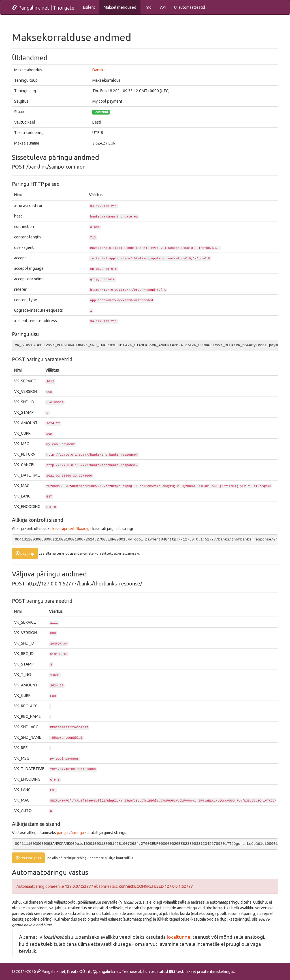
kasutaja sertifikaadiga (72, 529)
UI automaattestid (190, 7)
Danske (99, 70)
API (163, 7)
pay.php (25, 553)
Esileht (89, 7)
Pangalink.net (51, 972)
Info (148, 7)
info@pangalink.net (103, 972)
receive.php (28, 858)
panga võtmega (70, 833)
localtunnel (179, 937)
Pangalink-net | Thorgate (43, 8)
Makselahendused (120, 7)
